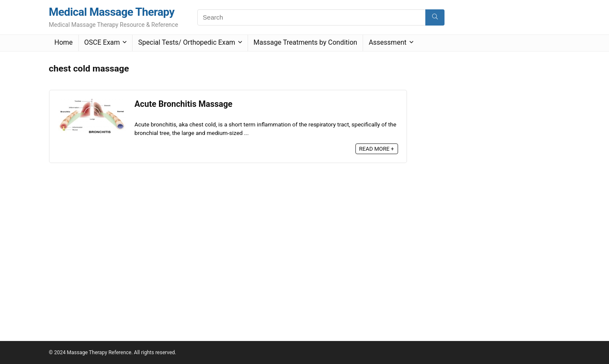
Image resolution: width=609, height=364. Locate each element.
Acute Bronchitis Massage (184, 104)
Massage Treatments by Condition (305, 42)
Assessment (388, 42)
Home (64, 42)
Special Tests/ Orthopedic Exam (187, 42)
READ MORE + (377, 149)
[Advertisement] (481, 188)
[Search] (435, 17)
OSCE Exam (102, 42)
